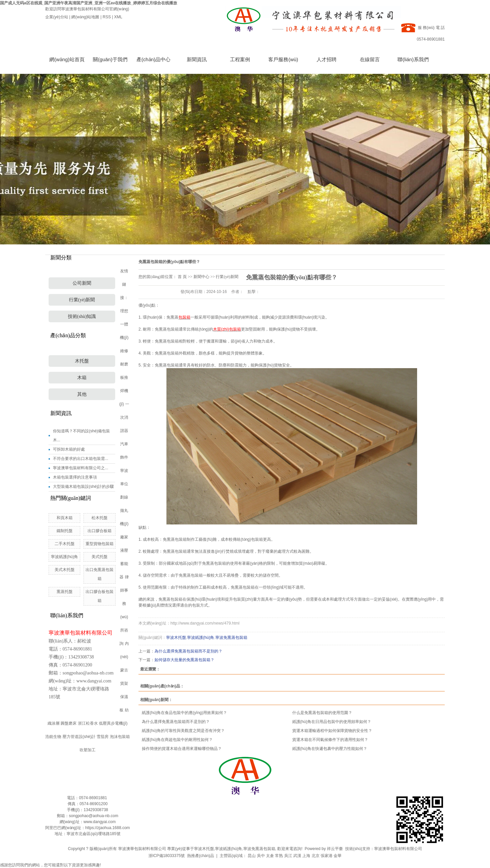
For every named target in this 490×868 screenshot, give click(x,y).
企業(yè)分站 (57, 17)
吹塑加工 (88, 750)
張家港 (327, 856)
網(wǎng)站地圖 (85, 17)
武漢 (297, 856)
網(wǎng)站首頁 (67, 59)
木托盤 (82, 361)
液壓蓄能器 (124, 564)
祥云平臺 (335, 849)
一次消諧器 (125, 417)
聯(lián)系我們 (413, 59)
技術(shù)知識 (82, 316)
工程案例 (240, 59)
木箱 (82, 378)
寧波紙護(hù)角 (229, 849)
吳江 (288, 856)
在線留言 (370, 59)
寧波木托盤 (204, 849)
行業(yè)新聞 (82, 300)
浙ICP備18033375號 (167, 856)
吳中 (261, 856)
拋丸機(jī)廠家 (124, 524)
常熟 (279, 856)
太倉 (270, 856)
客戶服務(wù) (283, 59)
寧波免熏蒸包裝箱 (259, 849)
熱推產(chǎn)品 (201, 856)
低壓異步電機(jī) (113, 723)
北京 (316, 856)
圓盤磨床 (69, 723)
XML (118, 17)
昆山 (252, 856)
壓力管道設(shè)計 (79, 737)
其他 (82, 394)
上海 (306, 856)
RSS (107, 17)
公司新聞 (82, 283)
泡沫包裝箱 (120, 737)
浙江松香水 (88, 723)
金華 (338, 856)
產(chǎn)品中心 (153, 59)
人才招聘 (327, 59)
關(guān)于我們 (110, 59)
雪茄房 (103, 737)
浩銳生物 (53, 737)
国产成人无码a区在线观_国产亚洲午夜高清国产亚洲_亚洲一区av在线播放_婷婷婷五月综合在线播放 (89, 3)
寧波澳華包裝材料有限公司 (398, 849)
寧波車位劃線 (124, 484)
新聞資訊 (197, 59)
